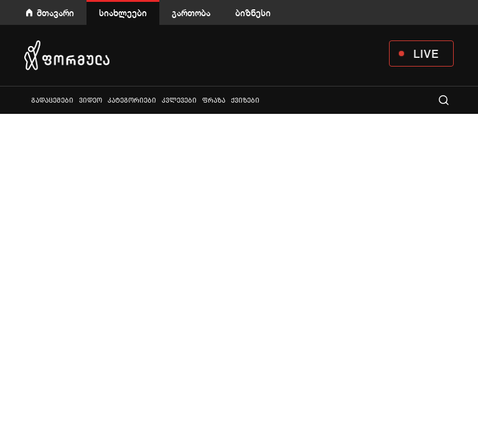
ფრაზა (214, 100)
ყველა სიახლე (26, 100)
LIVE (426, 54)
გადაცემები (52, 100)
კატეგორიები (132, 100)
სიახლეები (123, 13)
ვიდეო (91, 100)
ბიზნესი (253, 13)
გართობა (191, 13)
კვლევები (179, 100)
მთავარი (55, 13)
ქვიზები (245, 100)
